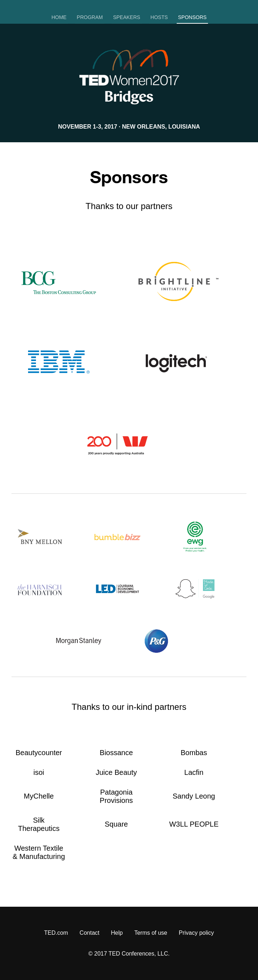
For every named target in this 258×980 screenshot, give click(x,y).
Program (90, 17)
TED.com (56, 933)
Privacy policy (196, 933)
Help (117, 933)
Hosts (159, 17)
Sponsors (192, 17)
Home (59, 17)
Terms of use (151, 933)
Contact (89, 933)
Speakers (126, 17)
